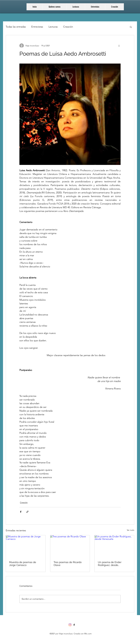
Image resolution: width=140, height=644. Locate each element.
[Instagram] (70, 625)
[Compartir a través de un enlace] (27, 512)
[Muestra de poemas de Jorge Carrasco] (26, 546)
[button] (131, 27)
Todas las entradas (16, 27)
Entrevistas (37, 27)
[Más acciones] (119, 46)
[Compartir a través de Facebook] (21, 512)
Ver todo (131, 530)
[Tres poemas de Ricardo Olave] (70, 546)
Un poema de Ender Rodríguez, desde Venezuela (110, 564)
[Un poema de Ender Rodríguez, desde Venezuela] (114, 546)
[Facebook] (74, 625)
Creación (68, 27)
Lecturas (53, 27)
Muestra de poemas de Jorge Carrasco (23, 564)
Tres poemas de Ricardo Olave (68, 564)
